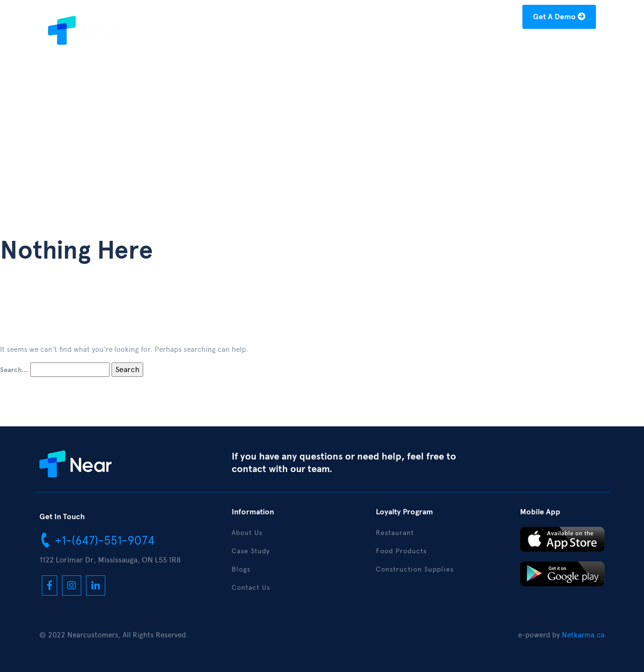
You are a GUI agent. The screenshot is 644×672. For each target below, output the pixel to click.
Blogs (469, 46)
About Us (370, 46)
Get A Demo (559, 17)
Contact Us (568, 46)
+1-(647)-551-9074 (97, 540)
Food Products (401, 551)
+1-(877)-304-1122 (367, 19)
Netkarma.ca (583, 635)
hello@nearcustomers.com (465, 19)
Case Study (423, 46)
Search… (14, 370)
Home (327, 46)
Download (513, 46)
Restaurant (395, 533)
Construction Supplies (415, 569)
